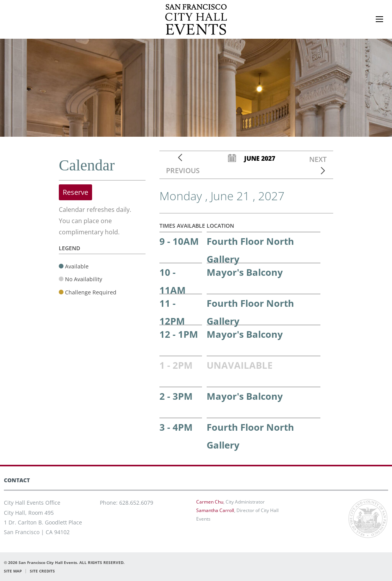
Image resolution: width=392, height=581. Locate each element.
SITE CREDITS (42, 571)
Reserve (75, 192)
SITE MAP (13, 571)
